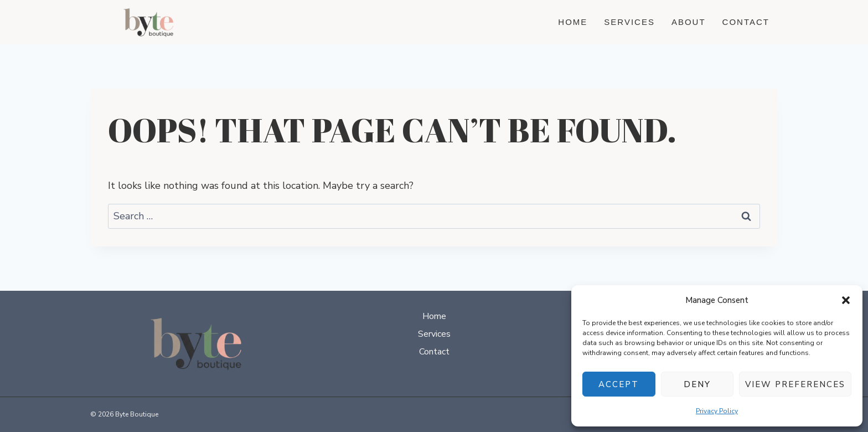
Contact (746, 22)
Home (573, 22)
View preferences (795, 384)
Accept (619, 384)
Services (629, 22)
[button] (846, 300)
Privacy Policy (717, 411)
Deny (697, 384)
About (689, 22)
